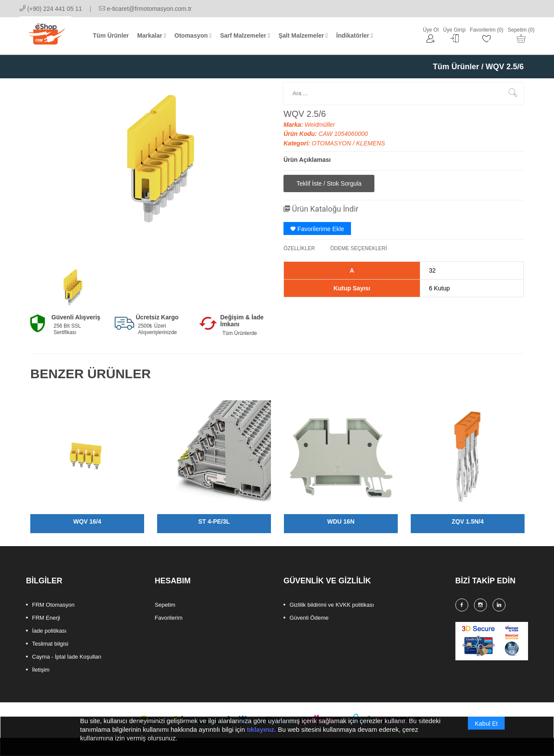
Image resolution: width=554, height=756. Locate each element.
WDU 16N (341, 521)
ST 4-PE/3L (214, 521)
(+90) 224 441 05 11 (51, 9)
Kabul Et (486, 731)
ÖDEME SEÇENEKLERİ (359, 248)
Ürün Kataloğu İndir (321, 209)
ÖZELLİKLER (299, 248)
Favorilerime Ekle (317, 229)
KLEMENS (371, 143)
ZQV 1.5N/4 (468, 521)
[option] (70, 289)
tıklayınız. (261, 737)
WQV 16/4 (87, 521)
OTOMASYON (332, 143)
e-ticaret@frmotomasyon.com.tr (145, 9)
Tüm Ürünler (456, 67)
